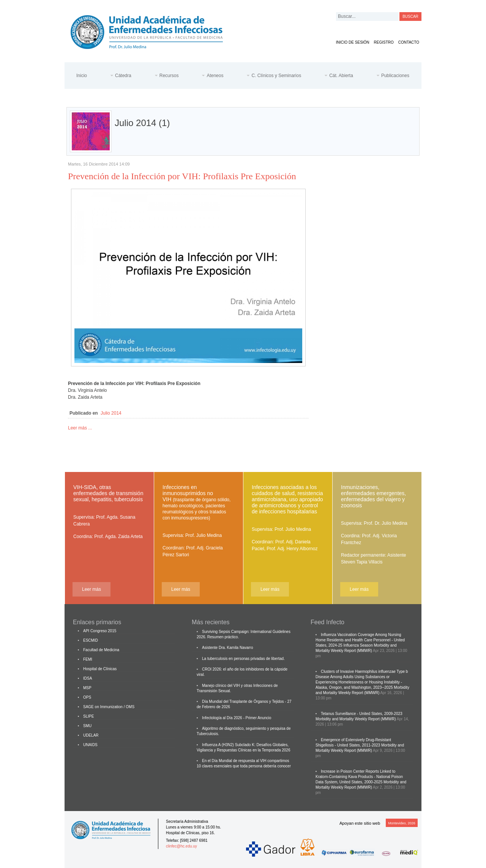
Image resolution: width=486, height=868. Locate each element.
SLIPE (88, 716)
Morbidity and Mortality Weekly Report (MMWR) (356, 719)
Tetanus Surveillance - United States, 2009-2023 (362, 714)
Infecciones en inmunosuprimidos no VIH (196, 502)
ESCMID (91, 640)
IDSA (88, 678)
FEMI (88, 659)
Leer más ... (80, 428)
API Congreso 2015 (100, 631)
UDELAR (91, 735)
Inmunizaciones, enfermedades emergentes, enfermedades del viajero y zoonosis (373, 496)
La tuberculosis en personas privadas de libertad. (243, 659)
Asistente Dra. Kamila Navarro (228, 648)
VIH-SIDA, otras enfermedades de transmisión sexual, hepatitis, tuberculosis (108, 493)
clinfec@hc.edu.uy (181, 846)
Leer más (92, 589)
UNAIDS (90, 745)
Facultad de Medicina (101, 650)
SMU (87, 726)
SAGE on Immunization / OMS (109, 707)
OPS (87, 697)
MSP (87, 688)
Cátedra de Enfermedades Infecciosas (153, 31)
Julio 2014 (111, 413)
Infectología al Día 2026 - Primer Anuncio (237, 718)
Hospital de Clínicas (100, 669)
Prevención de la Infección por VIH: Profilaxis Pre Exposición (182, 176)
